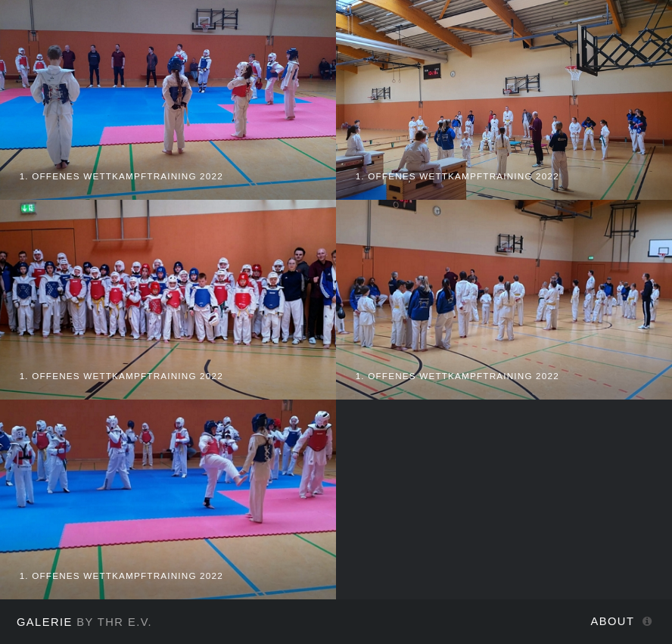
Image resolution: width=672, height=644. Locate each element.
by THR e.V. (84, 622)
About (613, 621)
